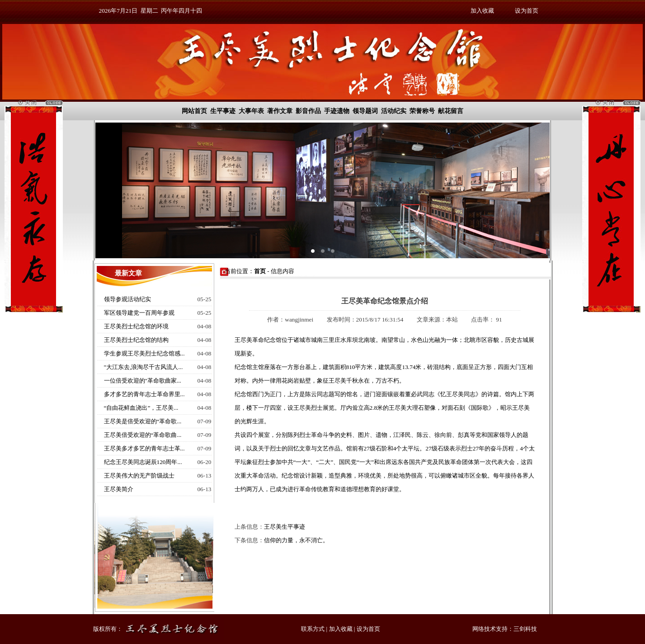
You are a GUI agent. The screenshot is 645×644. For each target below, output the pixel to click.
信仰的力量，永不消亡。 (296, 540)
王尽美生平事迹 (285, 527)
